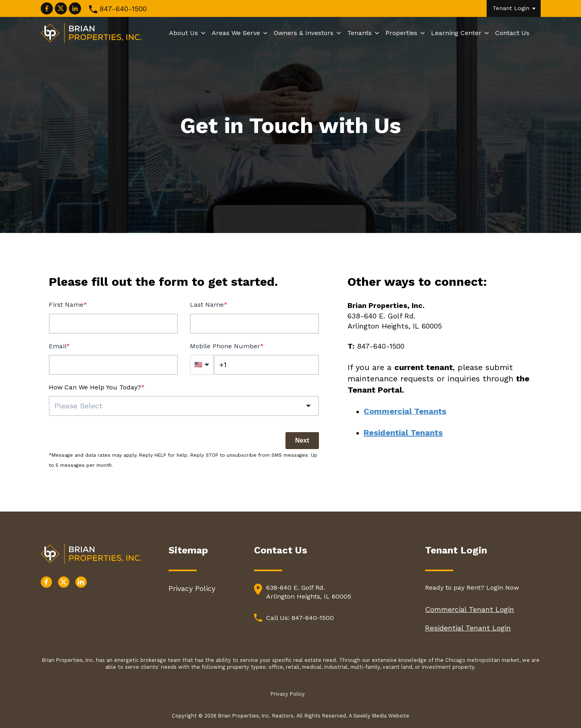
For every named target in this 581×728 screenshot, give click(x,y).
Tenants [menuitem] (359, 33)
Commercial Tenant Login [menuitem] (470, 609)
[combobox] (184, 406)
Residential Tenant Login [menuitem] (468, 628)
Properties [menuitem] (401, 33)
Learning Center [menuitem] (456, 33)
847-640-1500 (123, 9)
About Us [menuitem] (183, 33)
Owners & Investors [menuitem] (304, 33)
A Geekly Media (369, 716)
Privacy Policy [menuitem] (192, 588)
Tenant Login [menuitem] (511, 8)
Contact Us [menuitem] (512, 33)
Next (302, 440)
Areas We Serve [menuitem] (236, 33)
